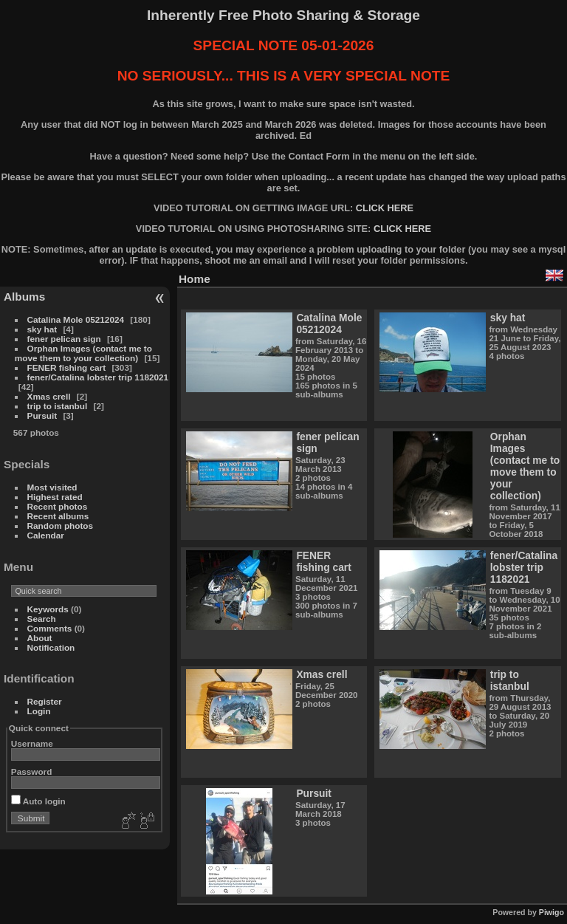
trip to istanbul (58, 406)
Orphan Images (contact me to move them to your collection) (83, 353)
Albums (24, 297)
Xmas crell (49, 396)
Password (32, 771)
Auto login (38, 801)
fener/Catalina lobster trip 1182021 (98, 377)
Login (39, 711)
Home (195, 279)
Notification (51, 647)
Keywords (48, 609)
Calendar (46, 535)
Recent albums (58, 516)
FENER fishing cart (67, 367)
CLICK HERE (385, 208)
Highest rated (55, 497)
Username (32, 743)
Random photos (61, 526)
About (40, 638)
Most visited (52, 487)
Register (45, 701)
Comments (50, 628)
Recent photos (58, 506)
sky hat (42, 329)
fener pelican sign (64, 339)
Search (42, 619)
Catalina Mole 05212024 (76, 319)
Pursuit (42, 415)
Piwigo (551, 912)
